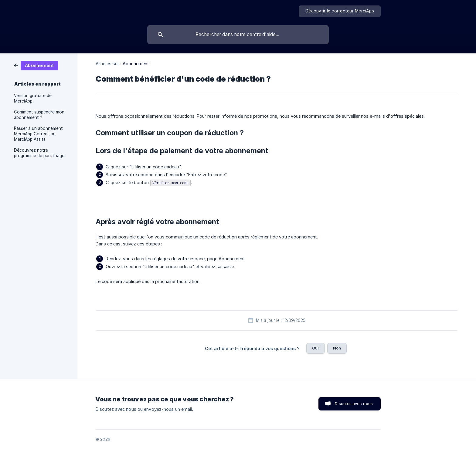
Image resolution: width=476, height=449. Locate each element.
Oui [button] (315, 348)
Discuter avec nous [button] (354, 403)
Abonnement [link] (136, 64)
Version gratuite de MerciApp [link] (33, 98)
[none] (340, 11)
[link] (36, 65)
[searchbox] (238, 35)
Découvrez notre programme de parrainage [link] (39, 153)
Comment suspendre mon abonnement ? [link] (39, 115)
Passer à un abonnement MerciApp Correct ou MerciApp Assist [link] (38, 134)
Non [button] (337, 348)
